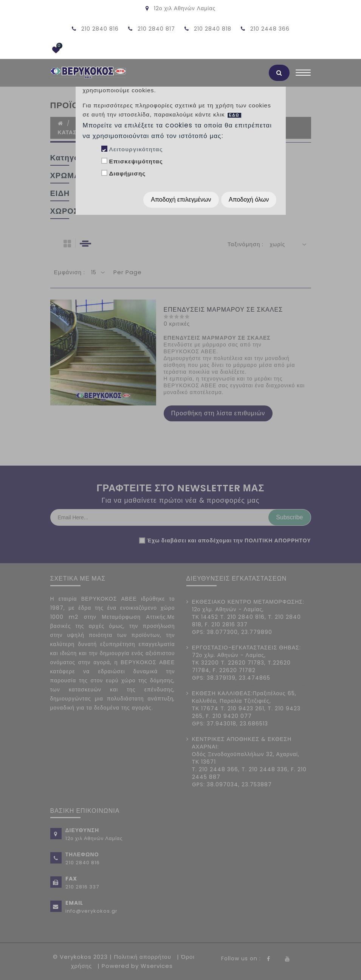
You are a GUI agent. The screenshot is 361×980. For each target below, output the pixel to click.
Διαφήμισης (127, 173)
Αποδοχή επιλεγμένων (181, 200)
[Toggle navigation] (303, 75)
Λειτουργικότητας (136, 149)
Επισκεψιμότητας (136, 161)
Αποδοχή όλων (249, 200)
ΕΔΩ (234, 115)
